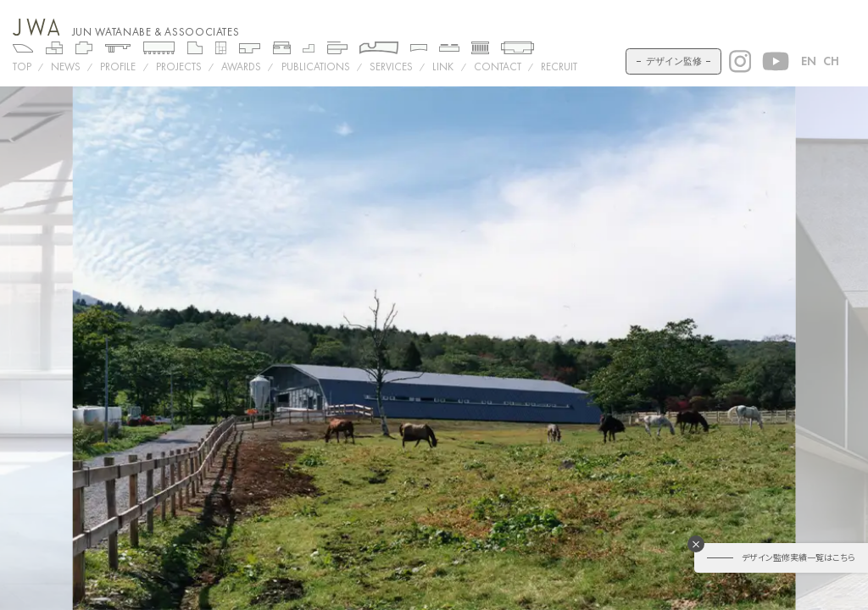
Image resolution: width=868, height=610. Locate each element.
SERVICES (391, 67)
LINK (443, 67)
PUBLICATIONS (316, 67)
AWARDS (241, 67)
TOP (22, 67)
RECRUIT (559, 67)
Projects (179, 67)
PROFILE (118, 67)
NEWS (66, 67)
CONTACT (498, 67)
